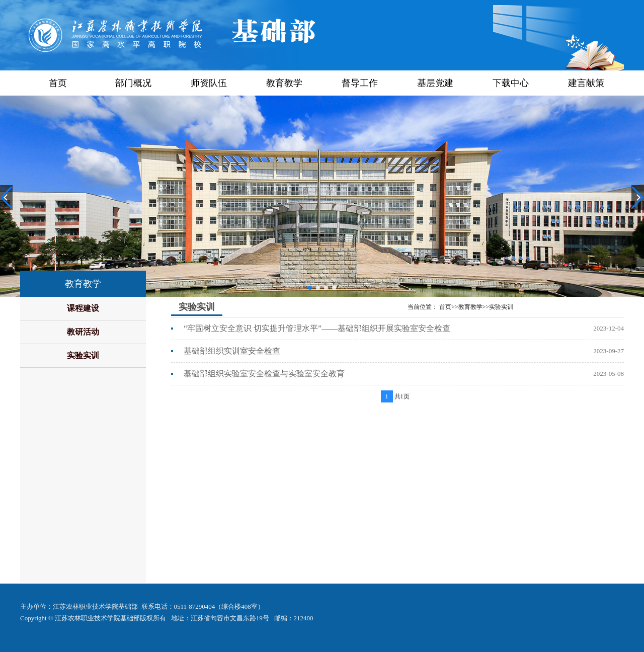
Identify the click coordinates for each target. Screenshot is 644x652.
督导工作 (360, 83)
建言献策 (586, 83)
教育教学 (284, 83)
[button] (310, 288)
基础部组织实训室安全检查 (232, 351)
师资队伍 (209, 83)
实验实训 (83, 355)
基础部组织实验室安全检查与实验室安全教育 (264, 374)
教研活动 (83, 332)
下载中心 (511, 83)
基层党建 (435, 83)
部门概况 (133, 83)
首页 (58, 83)
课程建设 (83, 308)
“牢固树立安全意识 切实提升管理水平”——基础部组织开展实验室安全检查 (317, 328)
